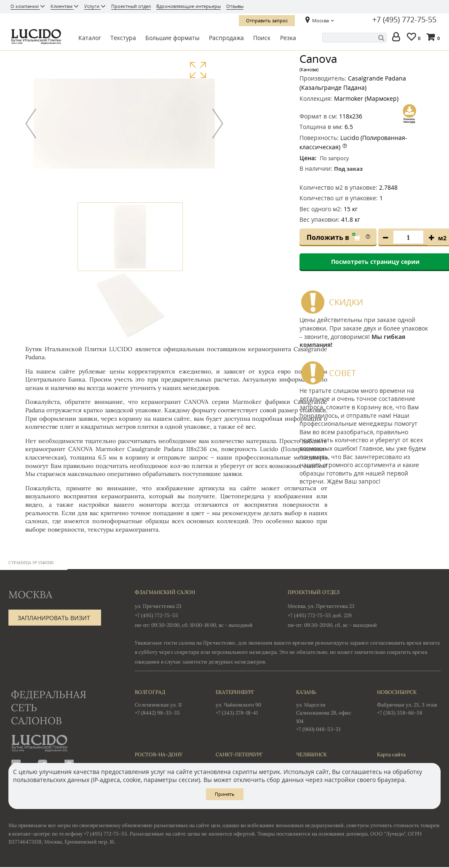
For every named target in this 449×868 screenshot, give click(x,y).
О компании (25, 6)
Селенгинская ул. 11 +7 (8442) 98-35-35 (167, 702)
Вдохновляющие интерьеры (188, 6)
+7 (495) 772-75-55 (404, 20)
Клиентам (62, 6)
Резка (288, 38)
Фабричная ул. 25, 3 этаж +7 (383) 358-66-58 (409, 702)
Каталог (90, 38)
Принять (225, 794)
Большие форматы (172, 38)
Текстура (123, 38)
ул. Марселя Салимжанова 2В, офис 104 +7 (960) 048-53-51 (328, 711)
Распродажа (226, 38)
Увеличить (198, 70)
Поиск (262, 38)
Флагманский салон (165, 593)
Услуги (92, 6)
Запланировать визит (54, 618)
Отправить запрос (267, 20)
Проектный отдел (131, 6)
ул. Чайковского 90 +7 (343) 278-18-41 (248, 702)
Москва (321, 20)
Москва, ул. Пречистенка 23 (321, 606)
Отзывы (235, 6)
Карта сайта (391, 755)
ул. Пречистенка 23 (158, 606)
